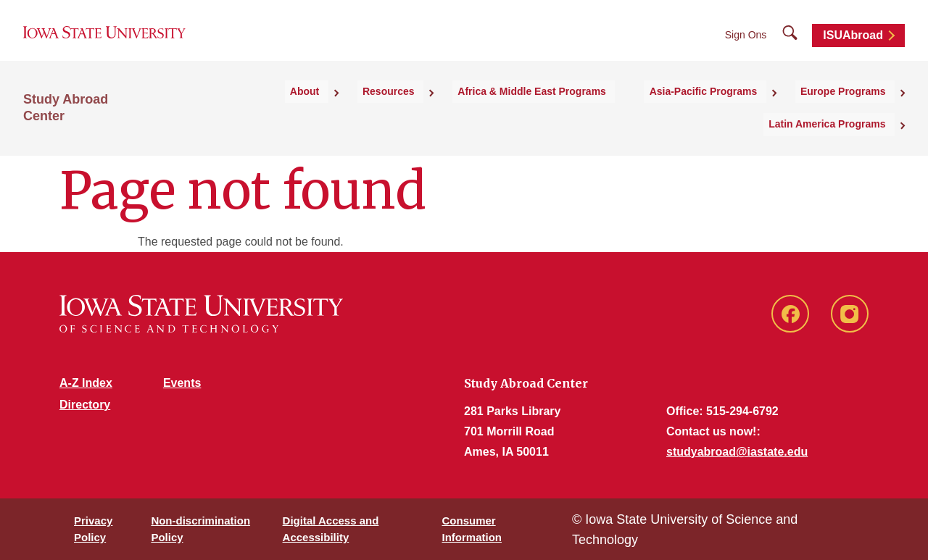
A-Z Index (86, 383)
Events (182, 383)
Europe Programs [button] (706, 109)
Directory (85, 405)
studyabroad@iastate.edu (737, 452)
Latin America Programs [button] (836, 109)
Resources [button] (294, 109)
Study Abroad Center (88, 109)
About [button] (225, 109)
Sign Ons (746, 45)
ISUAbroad (853, 45)
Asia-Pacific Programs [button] (581, 109)
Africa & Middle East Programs (424, 109)
